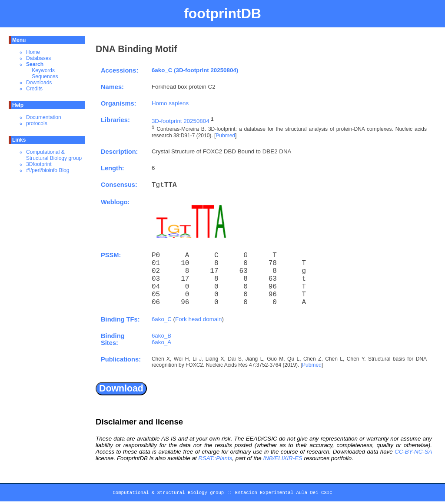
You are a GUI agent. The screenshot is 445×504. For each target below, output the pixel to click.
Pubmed (225, 136)
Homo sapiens (170, 103)
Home (33, 52)
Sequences (45, 76)
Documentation (44, 117)
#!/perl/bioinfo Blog (48, 170)
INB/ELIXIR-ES (282, 458)
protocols (37, 123)
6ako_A (161, 342)
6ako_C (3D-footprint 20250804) (195, 70)
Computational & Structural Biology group (54, 155)
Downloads (39, 83)
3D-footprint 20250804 (181, 121)
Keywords (43, 70)
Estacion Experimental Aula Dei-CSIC (284, 494)
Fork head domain (198, 319)
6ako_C (162, 319)
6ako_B (161, 336)
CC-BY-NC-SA (413, 452)
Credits (34, 89)
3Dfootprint (39, 164)
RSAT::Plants (215, 458)
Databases (38, 58)
